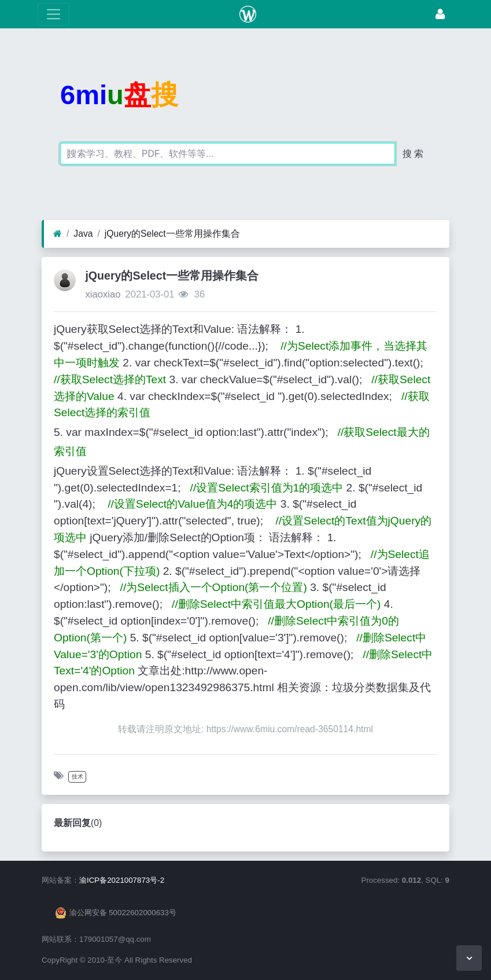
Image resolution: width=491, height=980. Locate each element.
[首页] (58, 234)
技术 (77, 777)
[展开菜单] (53, 14)
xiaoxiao (103, 294)
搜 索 (413, 154)
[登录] (440, 14)
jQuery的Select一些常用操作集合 (172, 234)
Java (83, 234)
